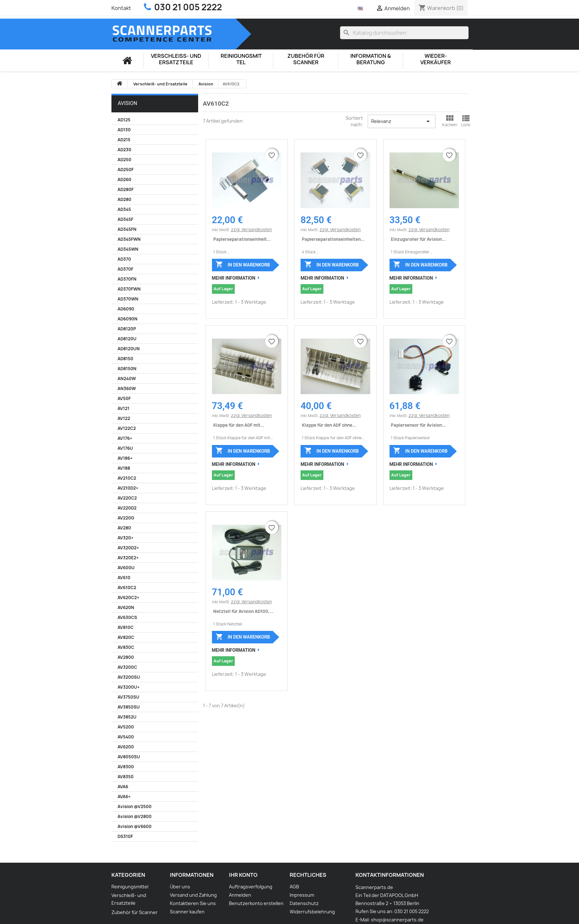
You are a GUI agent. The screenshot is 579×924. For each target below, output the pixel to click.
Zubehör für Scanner (306, 59)
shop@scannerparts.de (397, 920)
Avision (128, 103)
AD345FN (127, 229)
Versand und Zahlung (193, 895)
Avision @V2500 (135, 806)
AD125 (124, 120)
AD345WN (128, 249)
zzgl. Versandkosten (251, 230)
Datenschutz (304, 903)
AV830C (126, 647)
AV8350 (126, 777)
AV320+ (126, 538)
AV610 (124, 578)
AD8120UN (129, 349)
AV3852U (127, 717)
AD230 (124, 150)
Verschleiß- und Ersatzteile (176, 59)
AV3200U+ (129, 687)
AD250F (126, 170)
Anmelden (240, 895)
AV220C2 (127, 498)
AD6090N (127, 319)
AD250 (124, 160)
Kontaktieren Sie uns (193, 903)
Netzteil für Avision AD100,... (243, 611)
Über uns (180, 887)
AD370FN (127, 279)
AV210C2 (127, 478)
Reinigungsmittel (241, 59)
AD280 (124, 199)
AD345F (125, 219)
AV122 (124, 418)
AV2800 (126, 657)
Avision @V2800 (135, 816)
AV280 (124, 528)
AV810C (126, 627)
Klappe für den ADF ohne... (329, 425)
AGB (294, 887)
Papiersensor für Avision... (418, 425)
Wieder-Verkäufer (436, 59)
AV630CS (127, 617)
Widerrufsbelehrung (312, 912)
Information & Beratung (371, 59)
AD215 (124, 140)
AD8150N (127, 369)
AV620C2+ (128, 597)
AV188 (124, 468)
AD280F (126, 189)
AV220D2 (127, 508)
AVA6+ (124, 797)
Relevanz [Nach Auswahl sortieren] (402, 121)
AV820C (126, 637)
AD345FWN (129, 239)
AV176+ (125, 438)
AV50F (124, 398)
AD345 (124, 209)
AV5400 (126, 737)
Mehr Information (234, 278)
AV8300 (126, 767)
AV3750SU (128, 697)
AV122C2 (127, 428)
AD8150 (125, 359)
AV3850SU (129, 707)
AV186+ (125, 458)
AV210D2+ (128, 488)
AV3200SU (129, 677)
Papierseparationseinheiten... (333, 239)
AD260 (124, 179)
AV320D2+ (128, 548)
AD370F (125, 269)
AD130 (124, 130)
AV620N (126, 607)
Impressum (302, 895)
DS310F (125, 836)
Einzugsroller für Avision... (418, 239)
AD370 (124, 259)
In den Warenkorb (243, 264)
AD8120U (127, 339)
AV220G (126, 518)
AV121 (123, 408)
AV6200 (126, 747)
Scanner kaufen (187, 912)
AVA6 (123, 787)
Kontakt (121, 8)
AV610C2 (127, 588)
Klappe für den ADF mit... (239, 425)
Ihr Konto (243, 875)
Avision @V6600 (135, 826)
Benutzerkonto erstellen (256, 903)
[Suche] (404, 33)
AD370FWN (129, 289)
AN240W (127, 379)
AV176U (125, 448)
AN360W (127, 388)
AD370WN (128, 299)
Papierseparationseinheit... (242, 239)
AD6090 (126, 309)
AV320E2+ (128, 558)
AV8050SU (129, 757)
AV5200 (126, 727)
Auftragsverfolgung (251, 887)
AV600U (126, 568)
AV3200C (127, 667)
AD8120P (127, 329)
